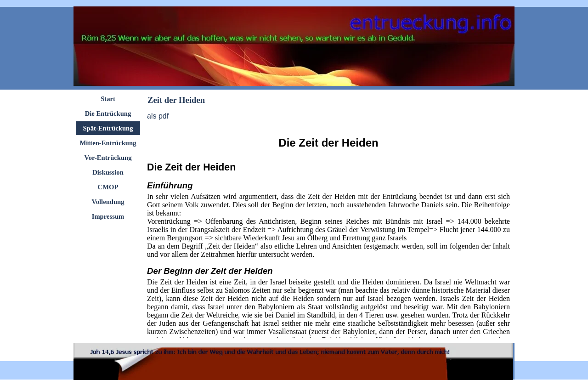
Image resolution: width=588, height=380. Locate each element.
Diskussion (108, 172)
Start (108, 99)
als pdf (158, 116)
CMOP (108, 187)
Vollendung (108, 202)
